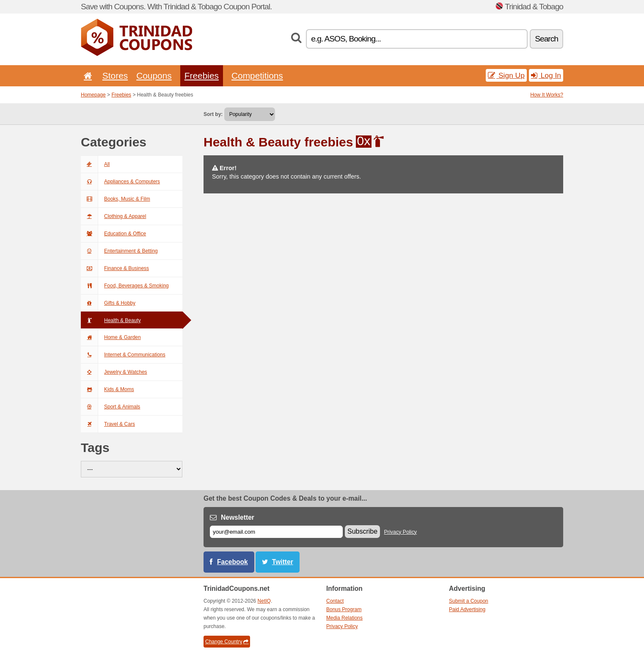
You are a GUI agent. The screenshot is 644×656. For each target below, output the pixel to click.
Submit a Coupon (469, 601)
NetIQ (264, 601)
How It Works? (547, 95)
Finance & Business (115, 268)
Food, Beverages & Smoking (125, 286)
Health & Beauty (111, 320)
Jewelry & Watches (114, 372)
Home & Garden (111, 337)
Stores (115, 76)
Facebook (233, 562)
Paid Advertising (467, 609)
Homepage (93, 95)
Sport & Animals (110, 407)
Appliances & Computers (120, 182)
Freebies (202, 76)
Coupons (154, 76)
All (95, 164)
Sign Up (506, 75)
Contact (335, 601)
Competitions (257, 76)
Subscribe (362, 531)
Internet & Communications (123, 355)
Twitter (283, 562)
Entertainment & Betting (119, 251)
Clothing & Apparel (113, 216)
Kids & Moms (107, 389)
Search (546, 39)
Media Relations (344, 618)
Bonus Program (344, 609)
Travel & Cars (108, 424)
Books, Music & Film (116, 199)
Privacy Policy (401, 532)
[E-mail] (276, 532)
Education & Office (113, 234)
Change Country (227, 642)
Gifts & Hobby (108, 303)
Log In (546, 75)
